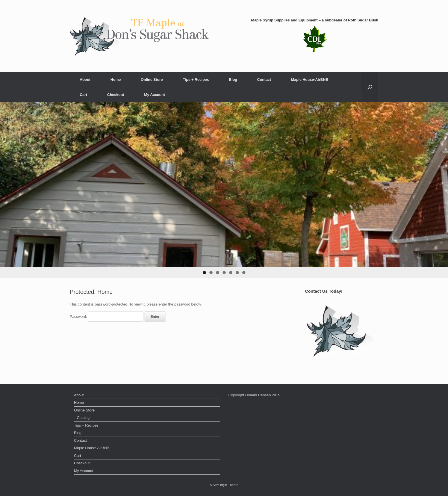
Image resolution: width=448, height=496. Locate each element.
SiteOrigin (220, 485)
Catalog (83, 418)
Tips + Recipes (196, 80)
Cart (83, 95)
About (85, 80)
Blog (233, 80)
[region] (224, 190)
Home (116, 80)
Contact (264, 80)
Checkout (116, 95)
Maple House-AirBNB (310, 80)
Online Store (152, 80)
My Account (154, 95)
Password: (107, 317)
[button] (370, 87)
